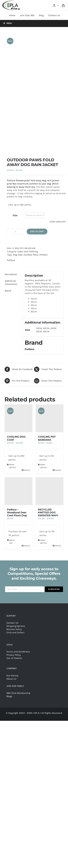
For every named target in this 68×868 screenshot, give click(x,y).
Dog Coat (18, 146)
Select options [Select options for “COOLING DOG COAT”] (13, 357)
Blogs (9, 588)
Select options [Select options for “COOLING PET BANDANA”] (44, 357)
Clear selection (58, 113)
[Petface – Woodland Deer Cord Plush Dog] (19, 382)
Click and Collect (15, 524)
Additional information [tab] (11, 174)
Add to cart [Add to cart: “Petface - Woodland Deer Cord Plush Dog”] (12, 433)
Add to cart (37, 123)
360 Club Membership (18, 584)
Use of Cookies (14, 549)
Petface (44, 146)
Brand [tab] (8, 182)
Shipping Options (16, 517)
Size (15, 107)
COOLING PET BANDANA (47, 330)
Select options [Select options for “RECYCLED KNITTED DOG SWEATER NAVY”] (44, 433)
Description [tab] (11, 166)
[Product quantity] (15, 123)
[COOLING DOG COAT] (19, 310)
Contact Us (12, 514)
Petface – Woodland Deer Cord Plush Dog (17, 404)
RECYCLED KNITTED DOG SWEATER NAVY (48, 404)
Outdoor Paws (31, 146)
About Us (11, 570)
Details (27, 361)
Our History (12, 567)
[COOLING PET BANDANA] (49, 310)
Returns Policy (14, 521)
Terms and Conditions (18, 543)
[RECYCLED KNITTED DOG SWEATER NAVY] (49, 382)
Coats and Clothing (28, 143)
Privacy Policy (14, 546)
